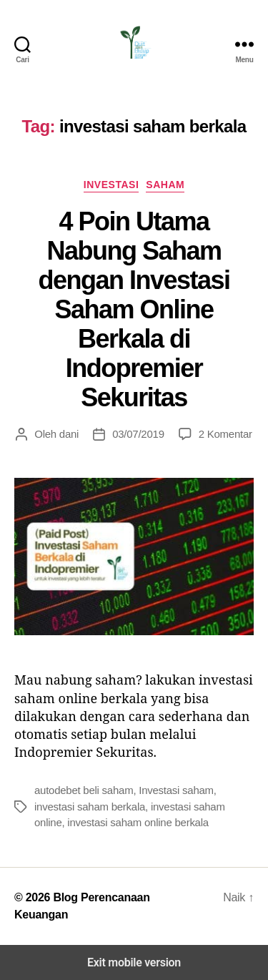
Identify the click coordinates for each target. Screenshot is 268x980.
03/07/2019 (138, 434)
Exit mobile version (134, 962)
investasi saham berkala (90, 807)
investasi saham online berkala (138, 822)
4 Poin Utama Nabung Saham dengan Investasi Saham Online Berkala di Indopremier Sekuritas (134, 309)
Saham (165, 185)
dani (69, 434)
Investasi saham (176, 790)
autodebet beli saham (84, 790)
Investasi (111, 185)
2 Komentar (225, 434)
